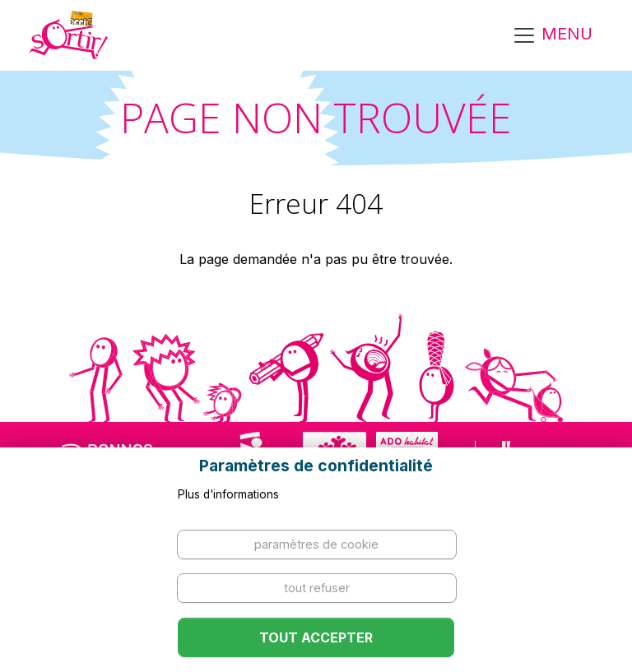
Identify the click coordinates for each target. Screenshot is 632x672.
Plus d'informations (228, 494)
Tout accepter (316, 637)
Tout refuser (317, 588)
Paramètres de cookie (316, 544)
